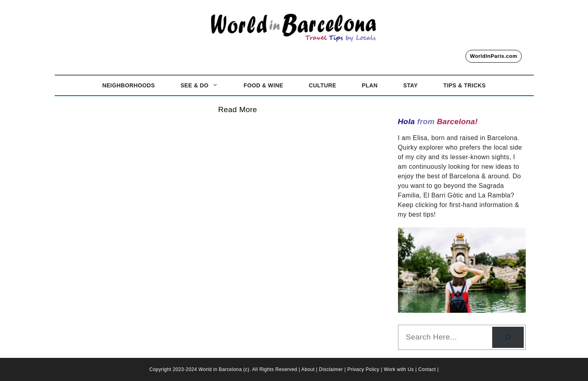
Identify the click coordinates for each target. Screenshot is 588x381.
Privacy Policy (364, 369)
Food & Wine (263, 85)
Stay (411, 85)
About (309, 369)
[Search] (508, 337)
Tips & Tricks (465, 85)
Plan (370, 85)
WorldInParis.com (494, 56)
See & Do (206, 85)
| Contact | (427, 369)
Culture (323, 85)
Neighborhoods (129, 85)
